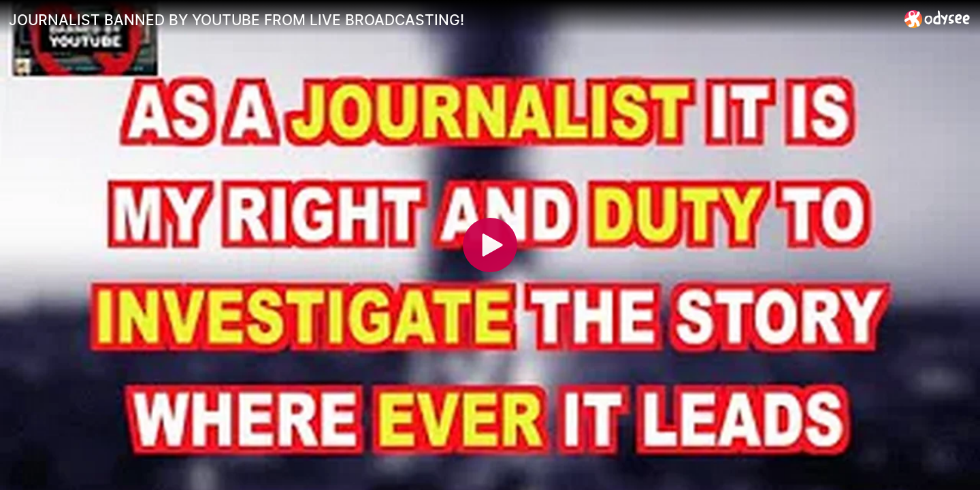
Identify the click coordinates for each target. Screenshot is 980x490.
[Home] (937, 19)
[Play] (490, 245)
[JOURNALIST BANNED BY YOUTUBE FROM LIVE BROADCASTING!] (451, 20)
